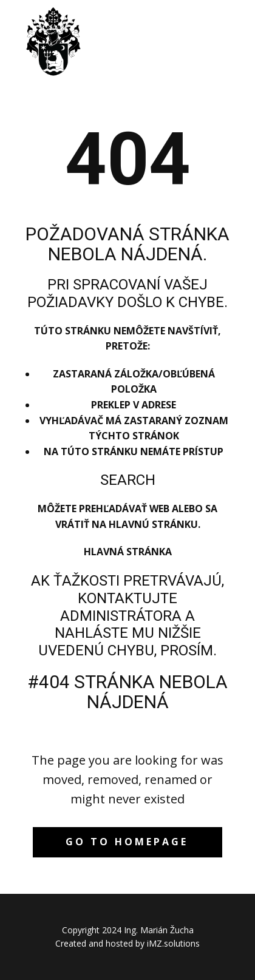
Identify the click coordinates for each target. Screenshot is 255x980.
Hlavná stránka (128, 552)
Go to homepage (127, 842)
